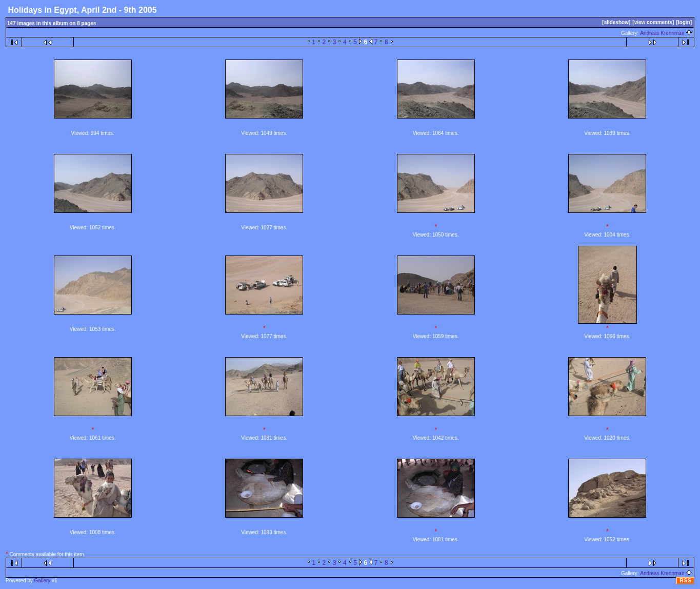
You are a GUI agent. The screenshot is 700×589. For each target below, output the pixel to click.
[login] (684, 22)
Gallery (43, 581)
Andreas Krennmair (666, 33)
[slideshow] (616, 22)
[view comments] (653, 22)
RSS (686, 581)
